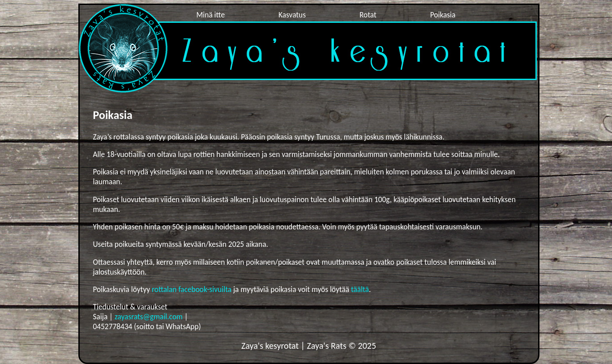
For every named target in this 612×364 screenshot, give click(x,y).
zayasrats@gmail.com (149, 317)
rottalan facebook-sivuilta (193, 289)
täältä (360, 289)
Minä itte (211, 15)
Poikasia (443, 15)
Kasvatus (292, 15)
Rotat (368, 15)
